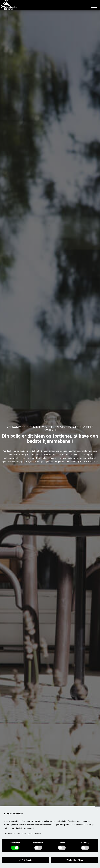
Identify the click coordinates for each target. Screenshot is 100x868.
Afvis (26, 860)
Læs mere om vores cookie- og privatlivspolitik (23, 833)
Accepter (75, 860)
